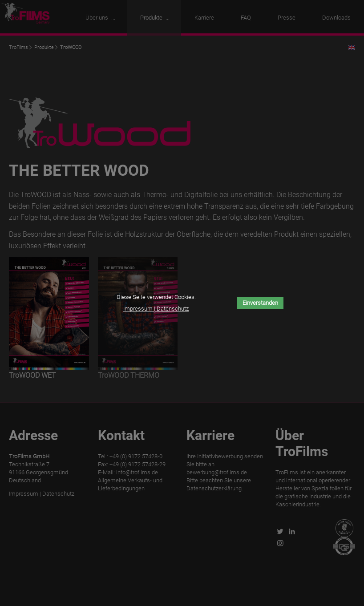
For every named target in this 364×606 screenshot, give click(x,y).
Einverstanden (260, 303)
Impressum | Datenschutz (156, 309)
